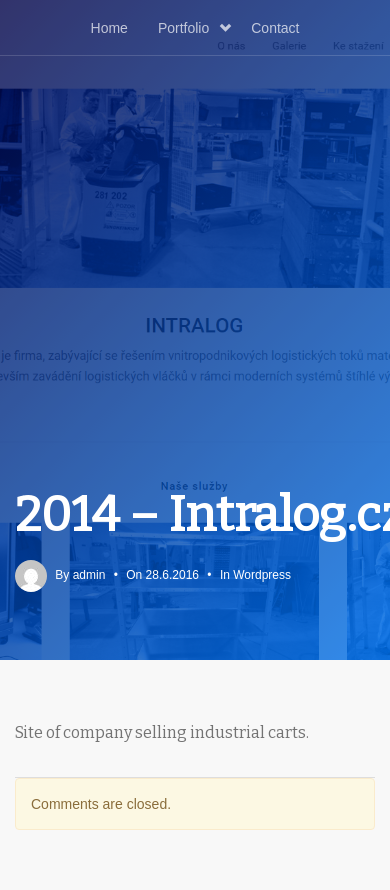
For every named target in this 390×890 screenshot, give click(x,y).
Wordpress (262, 575)
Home (109, 28)
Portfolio (194, 28)
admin (89, 575)
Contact (275, 28)
